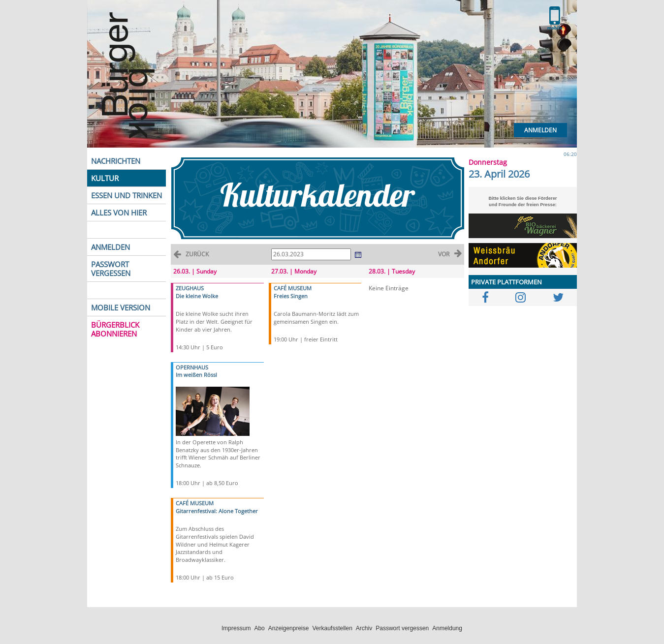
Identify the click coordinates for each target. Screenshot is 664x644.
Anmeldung (447, 628)
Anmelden (540, 130)
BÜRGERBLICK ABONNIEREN (115, 329)
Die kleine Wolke (197, 296)
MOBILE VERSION (121, 307)
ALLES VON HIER (119, 213)
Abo (259, 628)
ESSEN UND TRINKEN (126, 195)
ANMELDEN (111, 247)
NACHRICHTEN (116, 161)
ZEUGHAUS (190, 288)
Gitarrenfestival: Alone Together (217, 511)
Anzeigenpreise (289, 628)
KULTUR (105, 178)
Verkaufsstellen (332, 628)
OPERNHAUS (192, 367)
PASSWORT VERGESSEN (111, 269)
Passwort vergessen (402, 628)
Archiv (364, 628)
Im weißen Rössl (196, 375)
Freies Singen (291, 296)
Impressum (236, 628)
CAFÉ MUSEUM (195, 503)
